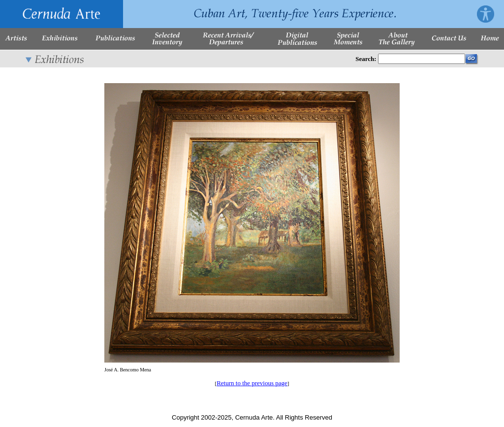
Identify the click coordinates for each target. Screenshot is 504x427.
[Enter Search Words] (422, 59)
